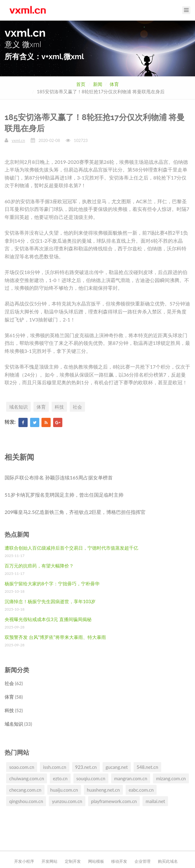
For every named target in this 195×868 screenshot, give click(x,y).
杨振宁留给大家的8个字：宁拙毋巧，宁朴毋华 (52, 583)
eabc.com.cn (141, 790)
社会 (77, 407)
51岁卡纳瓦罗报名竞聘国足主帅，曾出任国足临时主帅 (64, 495)
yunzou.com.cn (67, 801)
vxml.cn (18, 140)
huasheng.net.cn (103, 790)
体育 (114, 84)
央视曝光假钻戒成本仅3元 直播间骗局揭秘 (48, 619)
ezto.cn (60, 778)
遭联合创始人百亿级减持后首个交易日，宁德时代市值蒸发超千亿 (71, 548)
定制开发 (73, 861)
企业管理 (142, 861)
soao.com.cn (22, 767)
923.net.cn (86, 767)
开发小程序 (24, 861)
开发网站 (49, 861)
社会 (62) (14, 683)
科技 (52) (14, 710)
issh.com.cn (55, 767)
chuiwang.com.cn (27, 778)
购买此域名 (168, 861)
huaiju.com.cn (64, 790)
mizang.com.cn (171, 778)
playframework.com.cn (114, 801)
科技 (59, 407)
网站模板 (96, 861)
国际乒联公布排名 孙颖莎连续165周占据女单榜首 (59, 477)
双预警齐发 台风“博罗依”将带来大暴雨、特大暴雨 (55, 637)
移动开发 (119, 861)
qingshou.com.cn (26, 801)
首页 (81, 84)
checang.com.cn (25, 790)
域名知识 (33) (18, 724)
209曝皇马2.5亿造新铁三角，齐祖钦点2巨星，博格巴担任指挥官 (75, 512)
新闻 (98, 84)
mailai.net (155, 801)
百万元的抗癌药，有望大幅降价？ (39, 566)
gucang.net (117, 767)
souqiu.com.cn (91, 778)
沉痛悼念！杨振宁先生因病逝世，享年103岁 (50, 601)
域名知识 (18, 407)
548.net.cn (147, 767)
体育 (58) (14, 697)
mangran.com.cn (131, 778)
